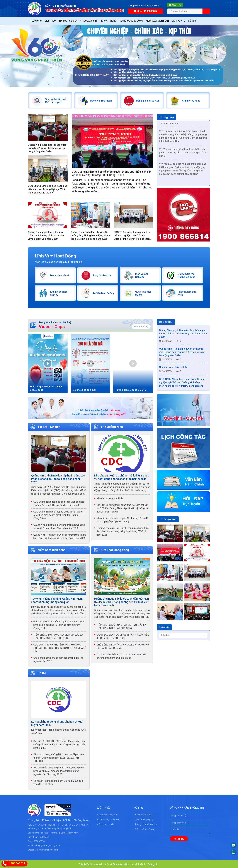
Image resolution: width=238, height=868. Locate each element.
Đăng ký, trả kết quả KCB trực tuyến (55, 101)
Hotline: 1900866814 (146, 11)
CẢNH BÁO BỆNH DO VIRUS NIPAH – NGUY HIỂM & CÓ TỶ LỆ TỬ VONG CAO (123, 636)
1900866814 (45, 836)
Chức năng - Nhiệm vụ (108, 819)
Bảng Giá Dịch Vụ (102, 275)
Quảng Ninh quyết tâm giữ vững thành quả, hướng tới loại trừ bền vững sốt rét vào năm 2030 (46, 235)
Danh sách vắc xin (60, 275)
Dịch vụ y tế (178, 21)
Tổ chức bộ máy (105, 824)
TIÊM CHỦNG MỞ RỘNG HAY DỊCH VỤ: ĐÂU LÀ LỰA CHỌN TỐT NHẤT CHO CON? (58, 636)
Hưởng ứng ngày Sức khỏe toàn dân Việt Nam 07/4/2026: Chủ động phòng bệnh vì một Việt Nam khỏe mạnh (122, 601)
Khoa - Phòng (109, 21)
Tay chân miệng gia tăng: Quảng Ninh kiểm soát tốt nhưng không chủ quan (57, 600)
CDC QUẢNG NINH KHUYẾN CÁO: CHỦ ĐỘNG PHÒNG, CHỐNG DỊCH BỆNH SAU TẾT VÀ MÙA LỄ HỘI (60, 647)
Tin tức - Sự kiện (68, 21)
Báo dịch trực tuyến (101, 101)
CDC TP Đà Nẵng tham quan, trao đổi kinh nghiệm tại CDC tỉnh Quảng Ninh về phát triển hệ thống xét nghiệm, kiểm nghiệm (132, 235)
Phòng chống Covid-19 (145, 824)
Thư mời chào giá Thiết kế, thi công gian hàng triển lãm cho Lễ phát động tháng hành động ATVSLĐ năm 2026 (123, 531)
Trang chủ (36, 21)
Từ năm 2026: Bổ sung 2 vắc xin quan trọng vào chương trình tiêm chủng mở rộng (122, 655)
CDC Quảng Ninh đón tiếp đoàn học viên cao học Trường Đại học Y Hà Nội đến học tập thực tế (48, 189)
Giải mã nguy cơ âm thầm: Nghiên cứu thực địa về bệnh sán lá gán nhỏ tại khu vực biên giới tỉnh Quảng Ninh (59, 624)
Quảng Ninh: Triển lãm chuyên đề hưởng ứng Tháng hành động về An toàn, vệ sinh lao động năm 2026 (90, 235)
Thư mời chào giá (169, 125)
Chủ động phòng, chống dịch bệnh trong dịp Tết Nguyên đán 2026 (58, 659)
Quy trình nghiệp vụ (143, 819)
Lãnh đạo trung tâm (107, 814)
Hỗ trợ (192, 21)
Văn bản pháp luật (143, 814)
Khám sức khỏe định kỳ (59, 293)
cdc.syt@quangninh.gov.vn (47, 845)
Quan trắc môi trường (143, 293)
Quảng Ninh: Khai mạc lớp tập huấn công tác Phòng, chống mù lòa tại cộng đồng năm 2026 (47, 148)
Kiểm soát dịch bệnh (157, 21)
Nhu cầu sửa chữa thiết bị (110, 498)
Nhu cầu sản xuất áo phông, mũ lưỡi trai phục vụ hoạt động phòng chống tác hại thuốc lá (122, 476)
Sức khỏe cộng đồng (131, 21)
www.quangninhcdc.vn (48, 849)
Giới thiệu (50, 21)
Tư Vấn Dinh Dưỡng (103, 293)
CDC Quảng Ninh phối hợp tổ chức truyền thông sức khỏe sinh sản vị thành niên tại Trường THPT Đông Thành (112, 173)
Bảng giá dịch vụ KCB (148, 101)
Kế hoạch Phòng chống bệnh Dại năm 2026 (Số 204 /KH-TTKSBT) (58, 782)
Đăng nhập (175, 5)
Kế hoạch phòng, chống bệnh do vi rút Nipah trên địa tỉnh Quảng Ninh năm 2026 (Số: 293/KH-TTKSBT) (59, 757)
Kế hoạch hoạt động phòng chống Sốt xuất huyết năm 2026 (57, 723)
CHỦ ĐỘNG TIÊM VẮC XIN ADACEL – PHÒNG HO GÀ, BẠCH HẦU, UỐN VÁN (123, 646)
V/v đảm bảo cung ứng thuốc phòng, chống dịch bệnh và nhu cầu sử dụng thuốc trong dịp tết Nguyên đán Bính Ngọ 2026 (59, 770)
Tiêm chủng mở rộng (144, 829)
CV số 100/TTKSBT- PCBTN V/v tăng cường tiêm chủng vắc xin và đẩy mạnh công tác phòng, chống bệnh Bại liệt (60, 744)
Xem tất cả (141, 326)
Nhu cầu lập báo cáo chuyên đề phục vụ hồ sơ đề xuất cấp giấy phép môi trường (122, 519)
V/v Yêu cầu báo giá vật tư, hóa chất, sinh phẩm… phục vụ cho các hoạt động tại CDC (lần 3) (183, 154)
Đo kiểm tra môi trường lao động (186, 275)
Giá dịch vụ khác (191, 101)
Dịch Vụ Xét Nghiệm (146, 275)
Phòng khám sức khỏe (187, 293)
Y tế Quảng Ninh (89, 21)
